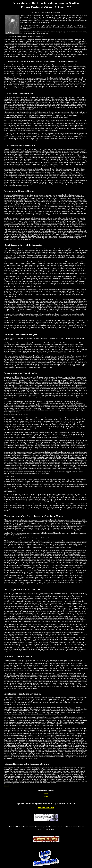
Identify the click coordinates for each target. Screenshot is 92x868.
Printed (46, 794)
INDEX (7, 786)
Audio (46, 797)
